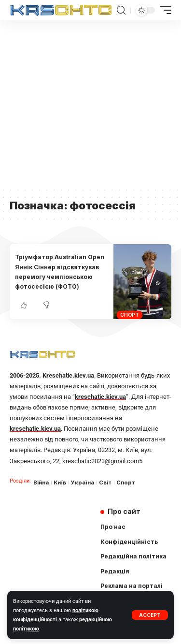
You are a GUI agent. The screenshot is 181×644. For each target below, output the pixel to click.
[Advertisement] (90, 103)
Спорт (130, 315)
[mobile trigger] (163, 10)
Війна (41, 483)
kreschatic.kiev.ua (100, 397)
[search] (121, 10)
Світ (105, 483)
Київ (60, 483)
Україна (83, 483)
